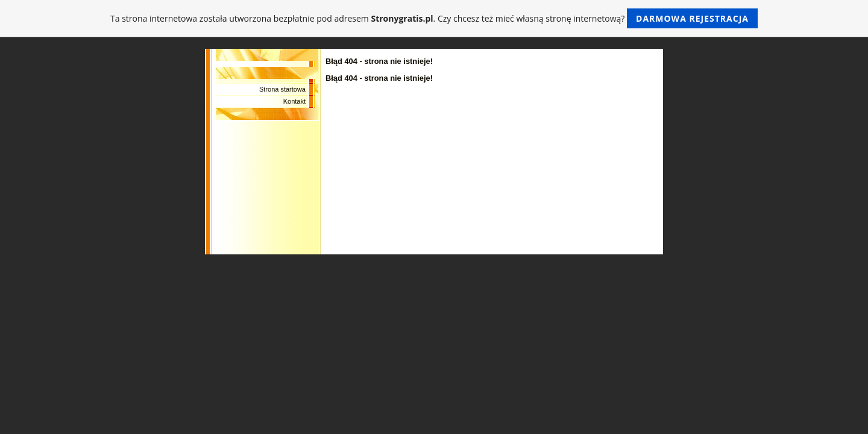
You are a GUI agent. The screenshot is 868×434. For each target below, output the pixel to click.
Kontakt (294, 101)
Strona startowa (282, 89)
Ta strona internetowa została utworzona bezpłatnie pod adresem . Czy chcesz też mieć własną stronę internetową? (434, 18)
